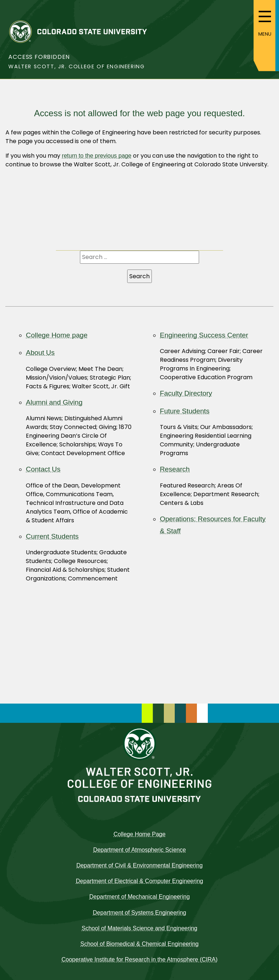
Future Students (185, 411)
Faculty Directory (186, 393)
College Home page (57, 335)
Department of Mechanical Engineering (140, 897)
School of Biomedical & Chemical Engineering (139, 944)
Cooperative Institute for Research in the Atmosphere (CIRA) (139, 959)
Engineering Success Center (204, 335)
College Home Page (139, 834)
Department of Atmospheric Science (139, 850)
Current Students (52, 536)
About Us (40, 353)
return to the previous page (96, 156)
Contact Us (43, 469)
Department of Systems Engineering (139, 913)
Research (175, 469)
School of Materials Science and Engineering (139, 928)
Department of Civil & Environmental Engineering (139, 865)
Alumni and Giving (54, 402)
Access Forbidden (39, 57)
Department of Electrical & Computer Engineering (139, 881)
